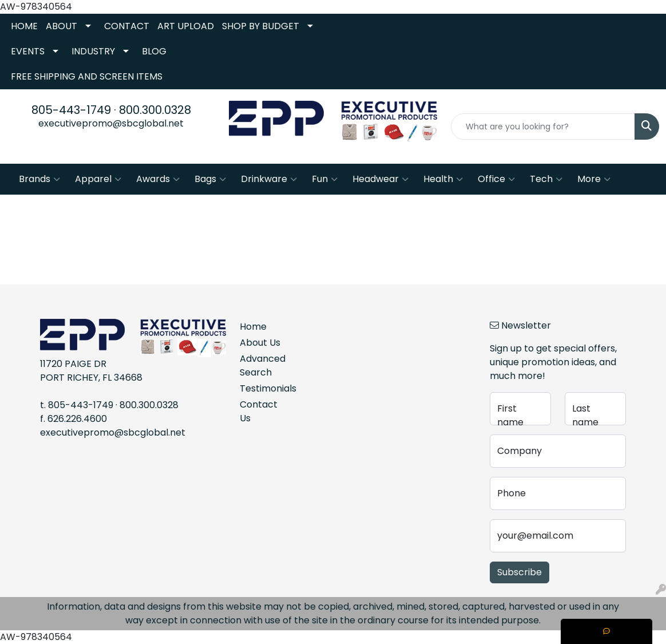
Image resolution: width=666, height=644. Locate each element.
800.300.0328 (155, 110)
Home (253, 327)
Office (496, 179)
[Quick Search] (543, 127)
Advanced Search (263, 366)
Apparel (98, 179)
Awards (158, 179)
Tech (546, 179)
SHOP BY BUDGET (261, 26)
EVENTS (28, 51)
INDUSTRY (93, 51)
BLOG (154, 51)
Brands (39, 179)
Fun (325, 179)
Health (443, 179)
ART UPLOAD (186, 26)
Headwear (380, 179)
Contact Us (259, 411)
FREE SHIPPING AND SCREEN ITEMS (87, 76)
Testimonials (264, 388)
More (594, 179)
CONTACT (127, 26)
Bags (210, 179)
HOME (24, 26)
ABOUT (62, 26)
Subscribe (520, 572)
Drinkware (269, 179)
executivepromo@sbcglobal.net (111, 123)
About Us (260, 343)
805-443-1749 (71, 110)
